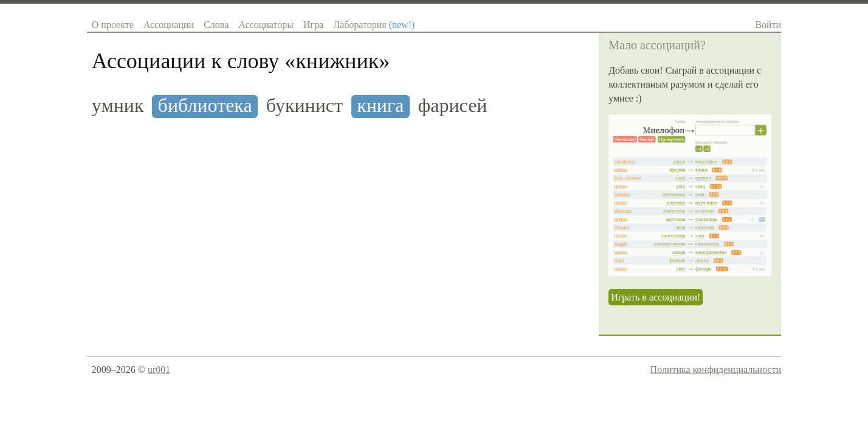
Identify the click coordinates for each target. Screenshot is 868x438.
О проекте (113, 25)
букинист (305, 106)
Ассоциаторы (266, 25)
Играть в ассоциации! (656, 297)
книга (380, 106)
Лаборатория (374, 25)
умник (118, 106)
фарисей (452, 106)
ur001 (159, 370)
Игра (313, 25)
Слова (216, 25)
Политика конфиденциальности (716, 370)
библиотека (205, 106)
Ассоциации (169, 25)
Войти (768, 25)
